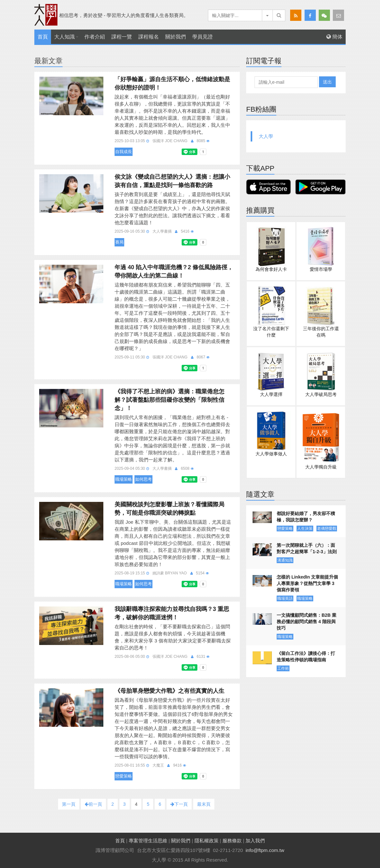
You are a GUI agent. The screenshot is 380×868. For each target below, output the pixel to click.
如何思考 (143, 479)
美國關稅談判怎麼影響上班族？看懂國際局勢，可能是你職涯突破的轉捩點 (169, 509)
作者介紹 (95, 37)
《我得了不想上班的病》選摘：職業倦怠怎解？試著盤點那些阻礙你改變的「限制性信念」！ (169, 400)
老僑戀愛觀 (327, 529)
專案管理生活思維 (148, 841)
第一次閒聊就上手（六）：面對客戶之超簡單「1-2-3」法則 (307, 548)
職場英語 (285, 598)
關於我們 (176, 37)
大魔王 (158, 765)
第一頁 (69, 804)
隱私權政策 (207, 841)
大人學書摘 (162, 231)
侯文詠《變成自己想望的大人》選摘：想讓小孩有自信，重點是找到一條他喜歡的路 (172, 181)
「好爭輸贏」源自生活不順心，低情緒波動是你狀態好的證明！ (172, 83)
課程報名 (149, 37)
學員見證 (203, 37)
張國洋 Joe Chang (170, 141)
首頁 (43, 37)
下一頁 (179, 804)
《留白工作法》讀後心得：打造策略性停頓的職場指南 (306, 657)
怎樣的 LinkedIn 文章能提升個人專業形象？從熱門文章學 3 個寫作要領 (307, 583)
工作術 (283, 668)
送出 (327, 82)
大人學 (266, 136)
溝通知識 (285, 560)
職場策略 (124, 479)
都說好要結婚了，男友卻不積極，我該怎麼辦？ (306, 517)
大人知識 (65, 37)
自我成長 (124, 152)
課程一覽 (122, 37)
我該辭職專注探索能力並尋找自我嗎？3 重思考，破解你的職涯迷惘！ (172, 613)
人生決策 (305, 529)
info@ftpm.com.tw (265, 850)
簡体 (334, 37)
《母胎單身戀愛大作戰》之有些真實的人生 (169, 691)
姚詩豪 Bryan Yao (170, 573)
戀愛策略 (124, 776)
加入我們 (255, 841)
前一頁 (93, 804)
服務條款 (232, 841)
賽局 (119, 242)
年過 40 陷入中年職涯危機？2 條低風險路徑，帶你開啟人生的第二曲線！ (174, 271)
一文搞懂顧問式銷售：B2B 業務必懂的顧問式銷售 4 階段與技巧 (307, 622)
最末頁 (204, 804)
